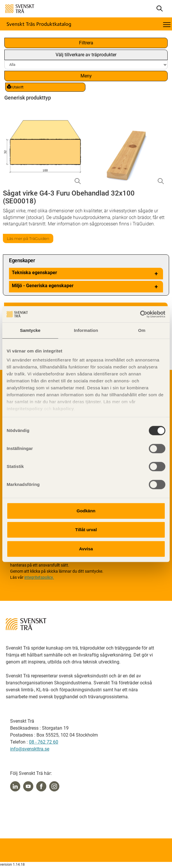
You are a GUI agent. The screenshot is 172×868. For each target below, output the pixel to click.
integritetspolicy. (39, 577)
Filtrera (86, 43)
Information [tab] (86, 330)
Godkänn (86, 511)
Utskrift (15, 87)
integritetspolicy (25, 409)
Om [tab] (142, 330)
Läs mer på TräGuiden (28, 238)
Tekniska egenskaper (86, 274)
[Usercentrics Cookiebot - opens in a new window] (140, 314)
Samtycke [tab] (30, 330)
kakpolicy (63, 409)
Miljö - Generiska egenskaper (86, 287)
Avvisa (86, 549)
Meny (86, 76)
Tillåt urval (86, 530)
